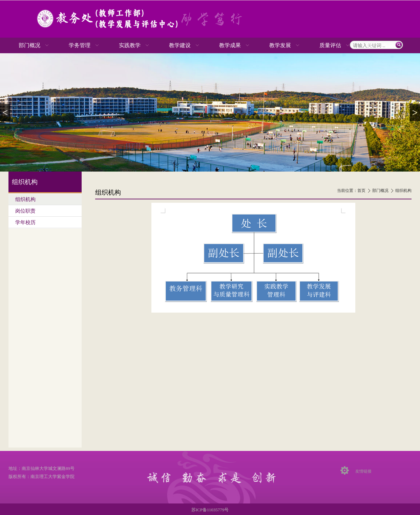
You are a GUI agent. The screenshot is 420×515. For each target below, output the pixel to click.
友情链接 (363, 471)
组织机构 (403, 191)
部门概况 (380, 191)
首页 (361, 191)
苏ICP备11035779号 (210, 510)
